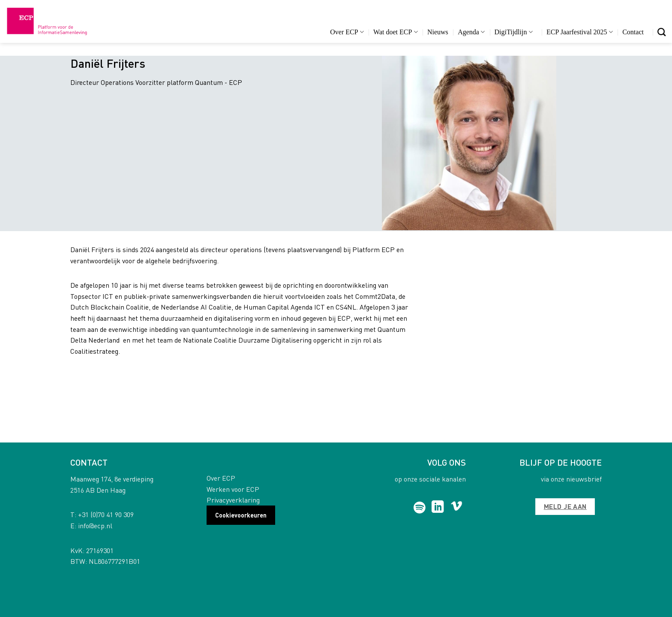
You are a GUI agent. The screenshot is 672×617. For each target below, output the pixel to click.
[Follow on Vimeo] (457, 508)
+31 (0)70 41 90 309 (106, 514)
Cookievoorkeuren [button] (241, 515)
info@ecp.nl (95, 525)
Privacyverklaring (233, 500)
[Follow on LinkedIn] (438, 508)
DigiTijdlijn (514, 32)
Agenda (471, 32)
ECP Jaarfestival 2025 (580, 32)
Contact (633, 32)
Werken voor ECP (233, 489)
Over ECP (347, 32)
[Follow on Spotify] (420, 508)
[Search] (661, 32)
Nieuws (438, 32)
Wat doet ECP (395, 32)
